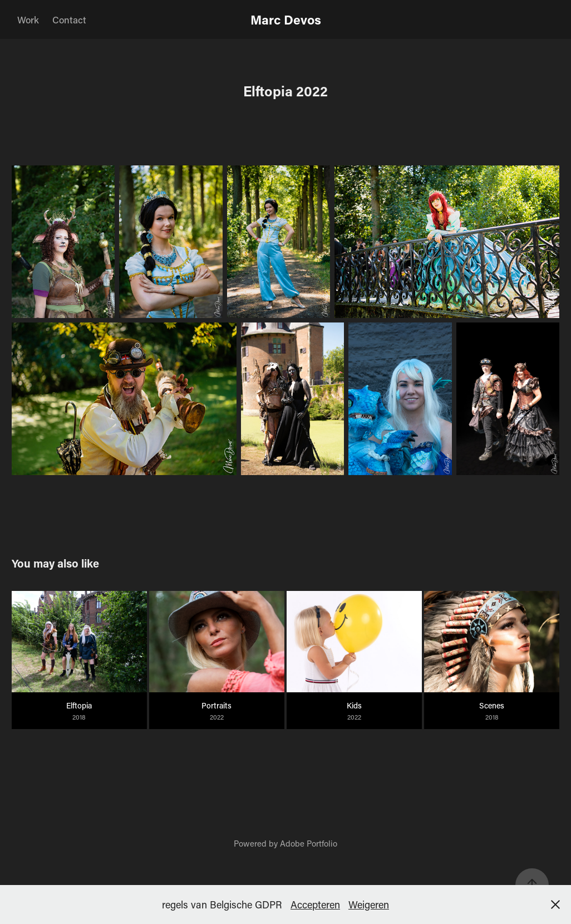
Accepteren (315, 905)
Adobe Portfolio (309, 843)
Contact (69, 19)
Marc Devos (286, 19)
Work (28, 19)
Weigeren (369, 905)
